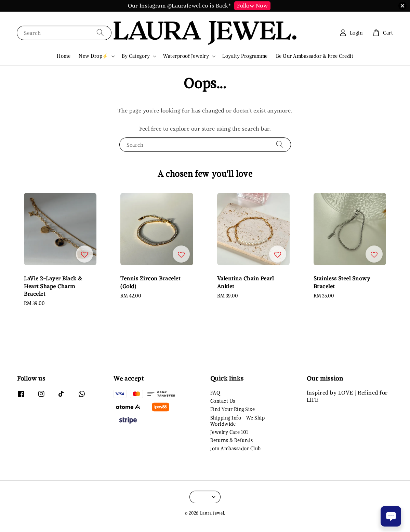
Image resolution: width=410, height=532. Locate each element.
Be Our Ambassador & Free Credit (315, 56)
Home (64, 56)
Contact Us (223, 401)
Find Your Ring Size (233, 409)
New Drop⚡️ (94, 56)
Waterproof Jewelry (186, 56)
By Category (136, 56)
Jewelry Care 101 (229, 432)
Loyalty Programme (245, 56)
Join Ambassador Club (236, 449)
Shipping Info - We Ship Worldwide (238, 421)
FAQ (215, 393)
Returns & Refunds (232, 440)
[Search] (100, 33)
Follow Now (252, 5)
